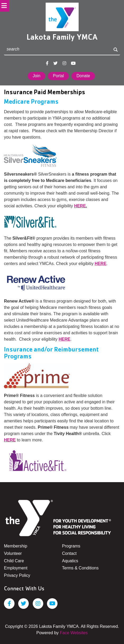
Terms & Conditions (80, 568)
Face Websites (74, 633)
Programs (71, 546)
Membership (16, 546)
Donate (83, 76)
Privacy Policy (17, 575)
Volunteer (13, 553)
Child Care (14, 561)
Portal (58, 76)
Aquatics (70, 561)
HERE (80, 206)
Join (37, 76)
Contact (69, 553)
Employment (16, 568)
